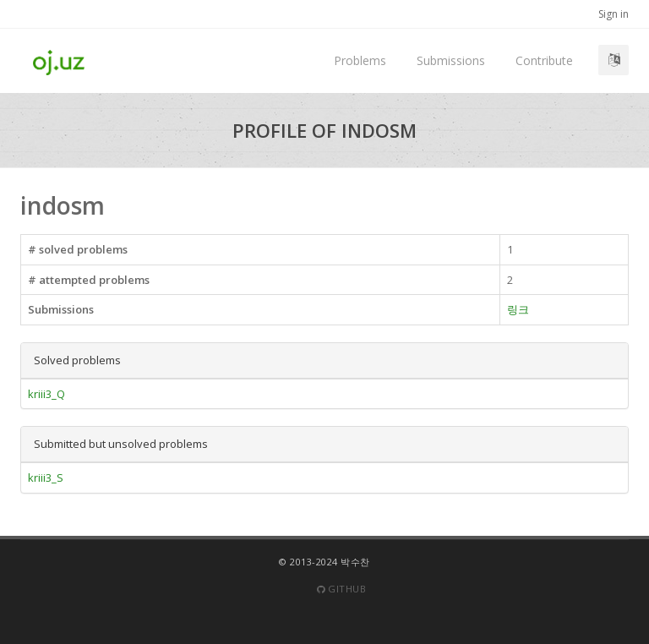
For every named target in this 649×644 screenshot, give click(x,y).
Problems (360, 60)
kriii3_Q (46, 394)
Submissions (451, 60)
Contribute (544, 60)
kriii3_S (46, 478)
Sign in (614, 14)
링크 (518, 309)
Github (341, 589)
